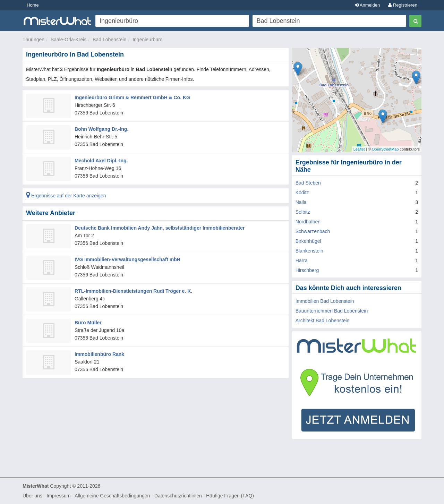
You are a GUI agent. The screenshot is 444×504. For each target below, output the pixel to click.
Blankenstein (309, 251)
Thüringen (33, 40)
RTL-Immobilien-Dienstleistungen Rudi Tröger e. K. (133, 291)
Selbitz (303, 212)
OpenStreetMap (385, 149)
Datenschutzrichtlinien (178, 496)
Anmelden (367, 5)
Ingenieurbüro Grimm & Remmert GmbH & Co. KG (132, 97)
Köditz (302, 193)
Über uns (32, 496)
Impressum (58, 496)
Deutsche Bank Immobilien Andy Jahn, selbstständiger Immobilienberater (160, 228)
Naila (301, 202)
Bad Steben (308, 183)
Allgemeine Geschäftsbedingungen (112, 496)
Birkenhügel (308, 241)
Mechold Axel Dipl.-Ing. (101, 161)
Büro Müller (88, 323)
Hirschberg (307, 270)
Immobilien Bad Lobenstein (325, 301)
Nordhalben (308, 222)
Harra (302, 260)
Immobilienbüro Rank (99, 354)
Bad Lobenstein (109, 40)
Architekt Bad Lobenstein (323, 321)
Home (33, 5)
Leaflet (359, 149)
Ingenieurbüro (147, 40)
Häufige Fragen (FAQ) (230, 496)
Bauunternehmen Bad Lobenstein (332, 311)
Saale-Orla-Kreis (69, 40)
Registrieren (403, 5)
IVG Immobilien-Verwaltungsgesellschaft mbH (127, 259)
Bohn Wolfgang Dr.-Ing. (101, 129)
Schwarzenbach (313, 231)
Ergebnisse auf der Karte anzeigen (66, 196)
